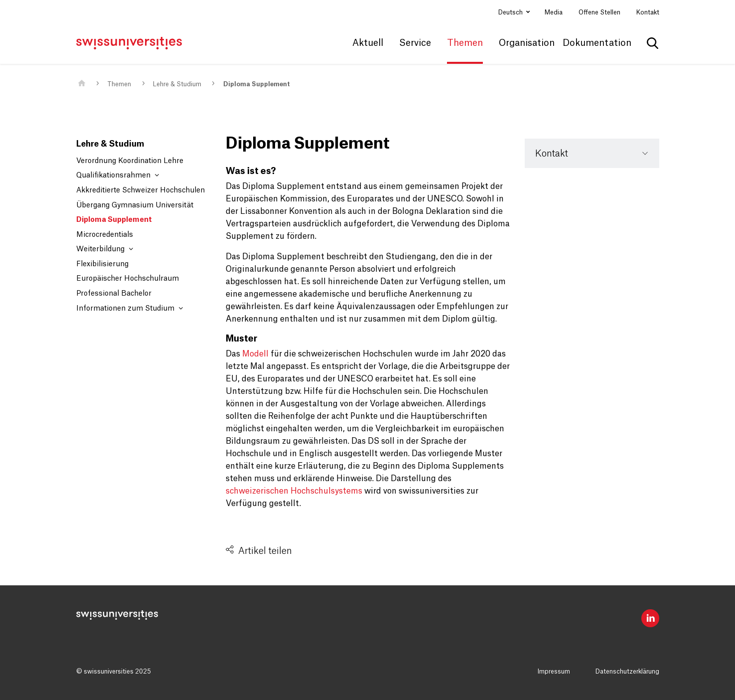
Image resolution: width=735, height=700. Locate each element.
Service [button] (415, 43)
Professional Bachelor (114, 294)
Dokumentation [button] (597, 43)
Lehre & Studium (177, 84)
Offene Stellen (599, 12)
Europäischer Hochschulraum (128, 279)
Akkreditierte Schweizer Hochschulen (141, 190)
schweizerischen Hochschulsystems (294, 491)
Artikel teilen (265, 551)
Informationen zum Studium (130, 308)
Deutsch (511, 12)
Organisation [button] (527, 43)
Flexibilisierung (102, 264)
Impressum (554, 672)
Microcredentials (105, 235)
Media (554, 12)
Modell (255, 354)
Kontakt (648, 12)
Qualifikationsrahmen (118, 175)
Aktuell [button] (368, 43)
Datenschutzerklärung (627, 672)
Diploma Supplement (257, 84)
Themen (119, 84)
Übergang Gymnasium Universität (135, 205)
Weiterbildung (105, 249)
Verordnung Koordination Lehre (130, 161)
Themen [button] (465, 43)
